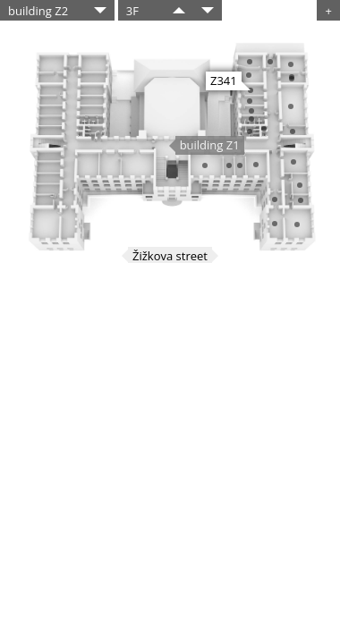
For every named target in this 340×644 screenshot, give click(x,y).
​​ (179, 10)
